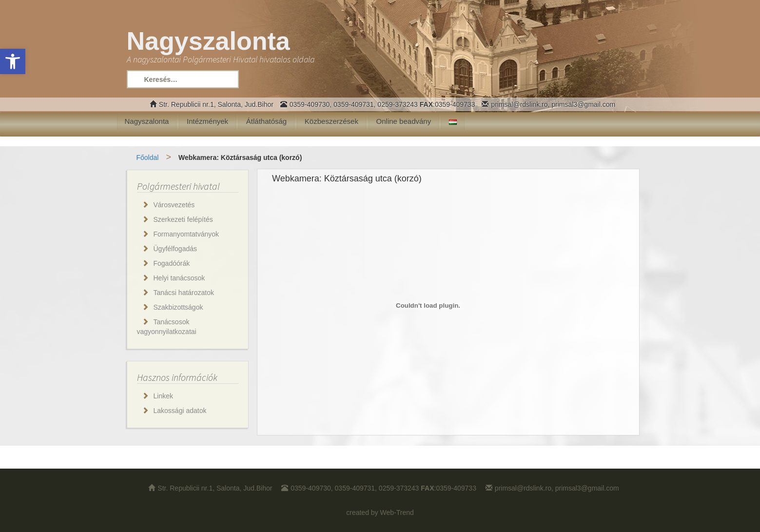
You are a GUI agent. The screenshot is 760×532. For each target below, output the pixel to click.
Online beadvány (404, 121)
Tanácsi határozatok (184, 293)
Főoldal (148, 158)
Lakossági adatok (180, 411)
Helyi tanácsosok (179, 278)
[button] (13, 61)
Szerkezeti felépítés (183, 219)
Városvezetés (174, 205)
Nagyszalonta (147, 121)
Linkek (163, 396)
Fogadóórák (172, 263)
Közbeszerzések (331, 121)
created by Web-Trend (380, 512)
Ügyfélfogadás (175, 249)
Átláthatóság (266, 121)
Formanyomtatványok (186, 234)
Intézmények (207, 121)
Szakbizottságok (178, 307)
